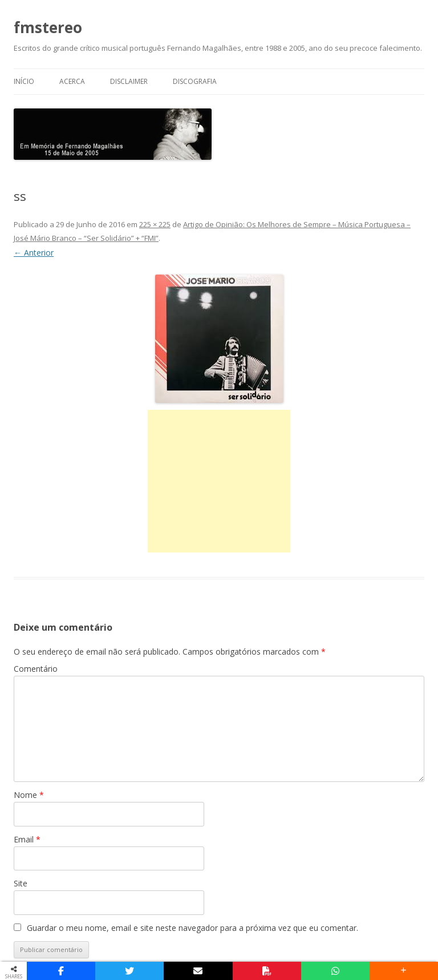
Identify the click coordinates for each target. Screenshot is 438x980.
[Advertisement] (219, 481)
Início (24, 81)
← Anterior (34, 253)
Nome (29, 795)
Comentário (36, 669)
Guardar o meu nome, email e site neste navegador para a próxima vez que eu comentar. (192, 928)
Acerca (72, 81)
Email (27, 839)
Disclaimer (129, 81)
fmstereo (48, 27)
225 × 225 (155, 224)
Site (21, 883)
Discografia (195, 81)
